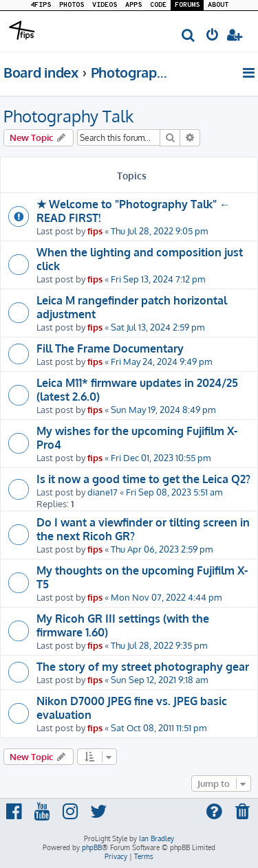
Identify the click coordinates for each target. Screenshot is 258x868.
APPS (133, 5)
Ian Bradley (157, 838)
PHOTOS (72, 5)
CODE (158, 5)
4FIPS (41, 5)
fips (95, 231)
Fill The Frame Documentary (110, 348)
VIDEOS (105, 5)
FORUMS (187, 5)
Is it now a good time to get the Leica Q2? (143, 479)
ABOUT (218, 5)
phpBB (92, 847)
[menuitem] (189, 36)
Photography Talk (68, 116)
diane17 (103, 492)
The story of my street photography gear (143, 667)
